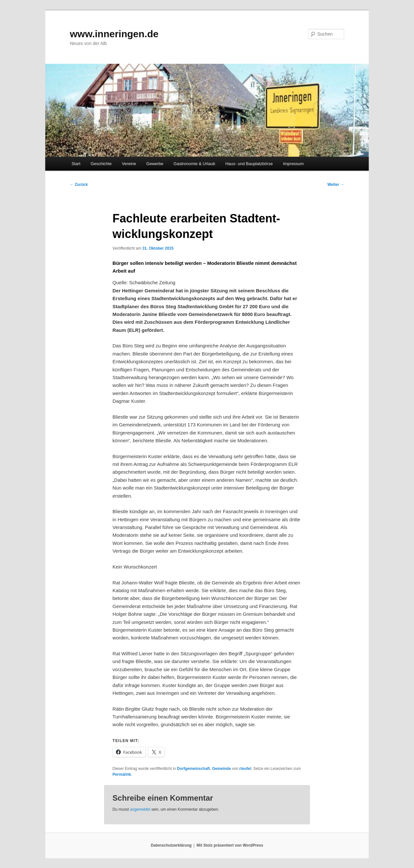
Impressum (293, 164)
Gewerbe (155, 164)
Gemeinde (222, 769)
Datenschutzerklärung (171, 845)
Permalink (122, 774)
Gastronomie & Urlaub (195, 164)
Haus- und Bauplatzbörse (249, 164)
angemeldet (140, 809)
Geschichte (101, 164)
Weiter (336, 185)
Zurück (79, 185)
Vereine (129, 164)
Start (76, 164)
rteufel (245, 769)
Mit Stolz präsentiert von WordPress (230, 845)
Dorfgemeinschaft (193, 769)
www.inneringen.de (114, 34)
